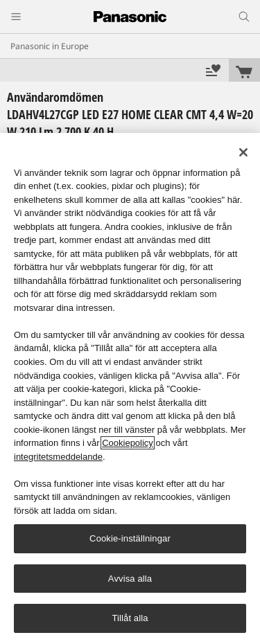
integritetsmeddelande (58, 457)
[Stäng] (243, 152)
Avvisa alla (130, 579)
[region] (130, 388)
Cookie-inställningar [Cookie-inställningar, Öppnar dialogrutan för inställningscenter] (130, 538)
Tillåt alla (130, 618)
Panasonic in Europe (50, 46)
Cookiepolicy (128, 443)
